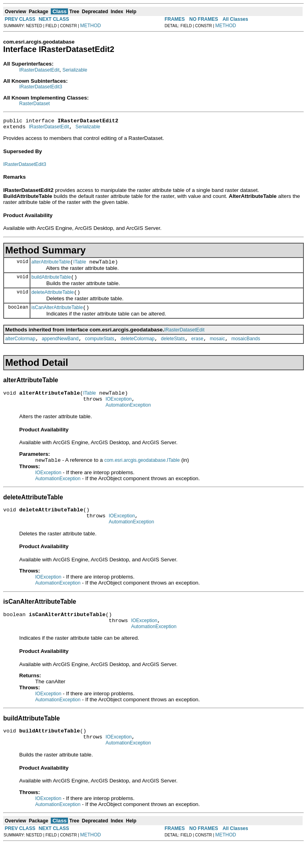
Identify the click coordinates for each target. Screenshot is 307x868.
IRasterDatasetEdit (39, 70)
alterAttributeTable (51, 265)
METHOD (91, 26)
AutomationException (128, 417)
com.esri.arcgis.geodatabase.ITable (142, 473)
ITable (80, 265)
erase (197, 347)
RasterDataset (35, 104)
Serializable (75, 70)
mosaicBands (246, 347)
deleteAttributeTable (53, 298)
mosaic (217, 347)
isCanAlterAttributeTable (57, 315)
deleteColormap (138, 347)
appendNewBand (60, 347)
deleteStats (173, 347)
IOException (119, 410)
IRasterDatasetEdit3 (41, 87)
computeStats (99, 347)
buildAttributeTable (51, 282)
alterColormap (20, 347)
